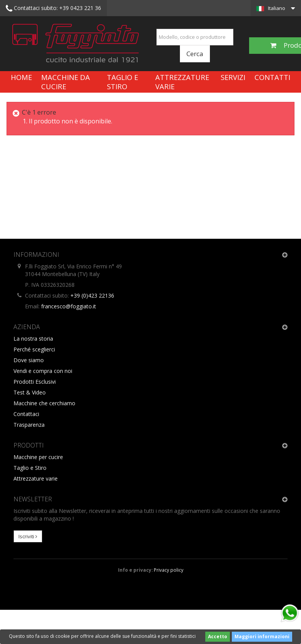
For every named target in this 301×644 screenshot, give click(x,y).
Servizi (233, 77)
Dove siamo (29, 360)
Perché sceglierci (34, 349)
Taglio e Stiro (122, 82)
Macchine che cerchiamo (44, 403)
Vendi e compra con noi (43, 371)
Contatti (272, 77)
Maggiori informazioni (262, 637)
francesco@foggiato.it (69, 306)
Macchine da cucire (66, 82)
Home (21, 77)
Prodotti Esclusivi (35, 382)
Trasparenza (29, 425)
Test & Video (30, 392)
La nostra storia (33, 339)
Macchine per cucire (38, 457)
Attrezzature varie (182, 82)
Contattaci (26, 414)
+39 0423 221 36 (53, 8)
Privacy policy (169, 570)
